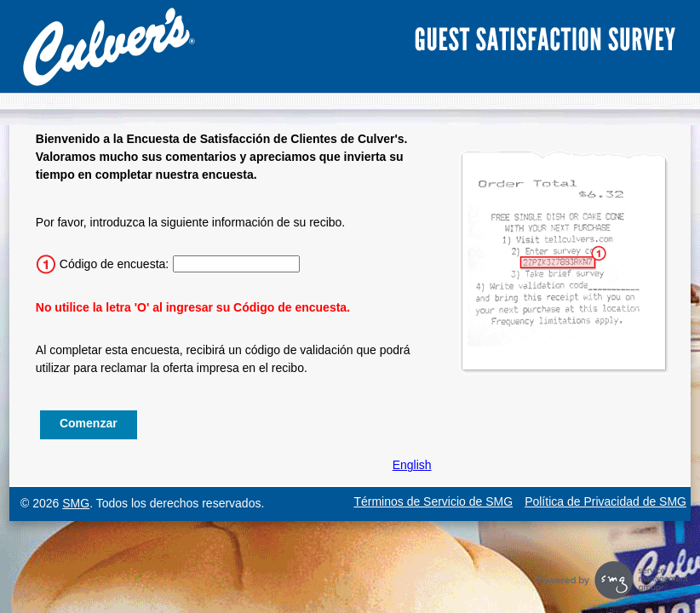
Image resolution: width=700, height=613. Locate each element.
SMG (76, 503)
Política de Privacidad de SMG (605, 501)
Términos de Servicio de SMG (433, 501)
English (412, 465)
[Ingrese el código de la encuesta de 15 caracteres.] (236, 264)
